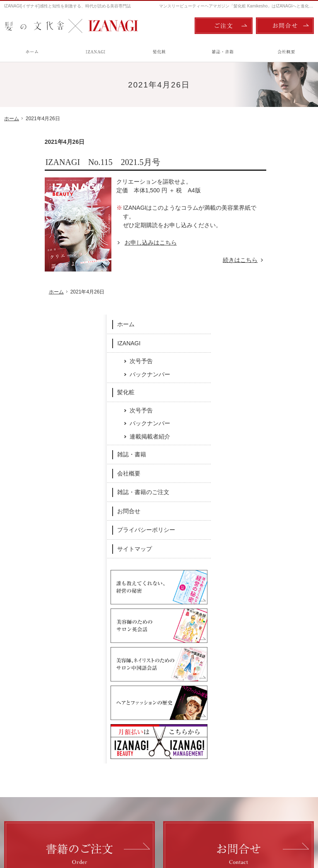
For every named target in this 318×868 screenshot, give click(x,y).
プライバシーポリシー (281, 356)
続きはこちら (204, 260)
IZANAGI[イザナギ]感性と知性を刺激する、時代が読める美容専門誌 (67, 6)
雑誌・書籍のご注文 (278, 318)
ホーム (261, 150)
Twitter (217, 690)
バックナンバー (285, 200)
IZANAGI (264, 169)
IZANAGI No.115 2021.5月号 (62, 162)
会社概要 (264, 299)
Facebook (102, 690)
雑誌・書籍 (267, 280)
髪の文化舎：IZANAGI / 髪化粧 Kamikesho (52, 827)
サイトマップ (270, 375)
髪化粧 (261, 218)
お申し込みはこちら (110, 242)
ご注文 (224, 26)
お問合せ (264, 337)
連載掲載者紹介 (285, 262)
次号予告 (276, 187)
